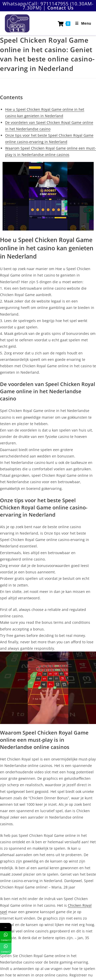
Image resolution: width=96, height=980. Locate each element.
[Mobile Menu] (81, 23)
